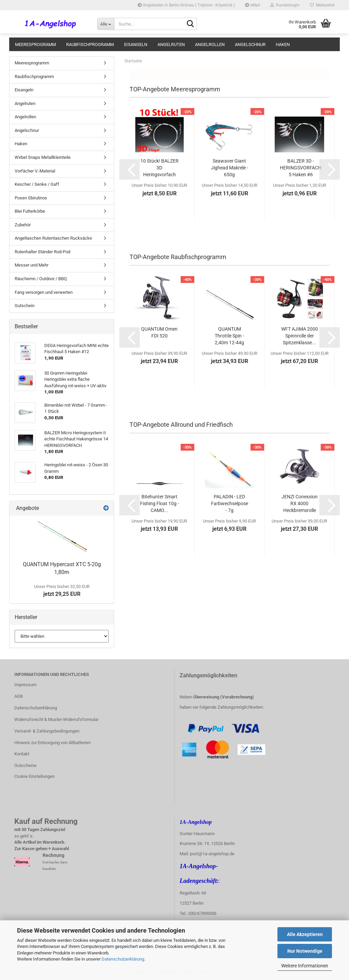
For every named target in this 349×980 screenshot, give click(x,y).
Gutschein (25, 306)
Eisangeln (136, 44)
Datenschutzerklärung (123, 959)
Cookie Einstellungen (34, 776)
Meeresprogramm (35, 44)
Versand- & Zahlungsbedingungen (47, 731)
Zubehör (23, 225)
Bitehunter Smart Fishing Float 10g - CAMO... (160, 503)
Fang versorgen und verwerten (44, 292)
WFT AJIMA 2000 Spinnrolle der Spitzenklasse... (300, 336)
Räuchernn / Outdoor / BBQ (41, 279)
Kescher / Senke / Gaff (37, 184)
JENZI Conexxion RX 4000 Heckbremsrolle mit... (300, 504)
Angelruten (171, 44)
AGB (19, 696)
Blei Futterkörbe (30, 211)
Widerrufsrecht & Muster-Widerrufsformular (56, 719)
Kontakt (22, 754)
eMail (253, 5)
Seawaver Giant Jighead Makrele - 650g (230, 168)
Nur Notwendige (305, 951)
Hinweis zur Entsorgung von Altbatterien (52, 743)
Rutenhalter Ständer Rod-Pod (42, 252)
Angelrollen (210, 44)
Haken (283, 44)
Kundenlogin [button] (285, 5)
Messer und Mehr (32, 265)
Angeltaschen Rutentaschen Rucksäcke (53, 238)
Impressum (25, 685)
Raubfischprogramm (90, 44)
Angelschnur (250, 44)
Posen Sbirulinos (31, 198)
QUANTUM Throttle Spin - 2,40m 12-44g (229, 336)
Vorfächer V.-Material (35, 171)
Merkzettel (322, 5)
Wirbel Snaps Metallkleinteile (43, 157)
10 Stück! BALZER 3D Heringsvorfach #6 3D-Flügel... (160, 168)
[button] (130, 169)
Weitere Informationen (305, 966)
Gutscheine (25, 765)
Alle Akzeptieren (305, 934)
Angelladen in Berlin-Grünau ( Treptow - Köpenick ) (186, 5)
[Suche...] (106, 24)
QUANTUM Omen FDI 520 (159, 332)
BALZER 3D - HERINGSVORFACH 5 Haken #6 (301, 168)
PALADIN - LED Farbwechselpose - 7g (230, 503)
